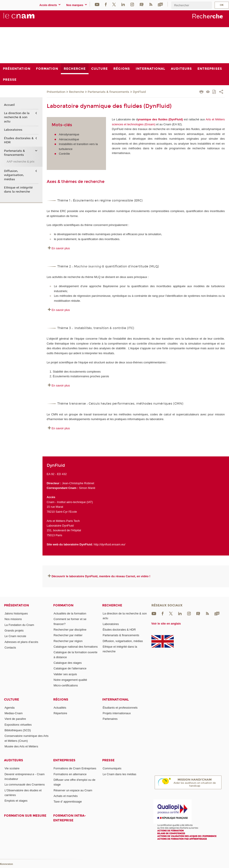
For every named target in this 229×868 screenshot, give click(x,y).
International (116, 700)
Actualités (60, 708)
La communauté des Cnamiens (25, 784)
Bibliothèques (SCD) (18, 730)
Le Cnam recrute (15, 636)
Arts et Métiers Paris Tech (63, 521)
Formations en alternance (70, 774)
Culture (12, 700)
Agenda (10, 708)
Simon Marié (87, 488)
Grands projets (14, 630)
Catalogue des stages (68, 663)
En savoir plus (61, 248)
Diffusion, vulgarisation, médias (14, 175)
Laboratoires (13, 130)
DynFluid (139, 92)
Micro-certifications (66, 685)
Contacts (10, 648)
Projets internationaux (117, 713)
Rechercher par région (68, 641)
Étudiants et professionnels (120, 708)
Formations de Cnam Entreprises (75, 768)
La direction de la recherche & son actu (17, 117)
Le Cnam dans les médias (119, 774)
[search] (191, 5)
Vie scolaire (12, 768)
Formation (63, 605)
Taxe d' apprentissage (68, 802)
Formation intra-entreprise (70, 818)
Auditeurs (14, 760)
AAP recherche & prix (21, 162)
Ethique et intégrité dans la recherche (18, 190)
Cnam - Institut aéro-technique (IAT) (70, 502)
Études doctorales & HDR (19, 140)
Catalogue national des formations (76, 647)
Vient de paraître (15, 719)
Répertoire (60, 713)
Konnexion (6, 864)
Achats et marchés (66, 796)
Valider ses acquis (65, 674)
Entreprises (64, 760)
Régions (61, 700)
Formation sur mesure (25, 816)
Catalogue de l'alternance (70, 668)
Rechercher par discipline (70, 630)
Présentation (56, 92)
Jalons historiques (16, 613)
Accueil (9, 105)
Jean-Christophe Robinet (78, 483)
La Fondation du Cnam (19, 625)
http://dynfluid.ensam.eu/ (110, 544)
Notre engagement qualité (70, 680)
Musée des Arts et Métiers (21, 746)
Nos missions (13, 619)
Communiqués (112, 768)
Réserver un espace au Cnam (73, 790)
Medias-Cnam (14, 713)
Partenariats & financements (108, 92)
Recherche (76, 92)
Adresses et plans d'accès (21, 642)
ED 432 (62, 474)
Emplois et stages (16, 801)
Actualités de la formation (70, 613)
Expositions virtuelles (18, 725)
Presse (108, 760)
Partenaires (110, 719)
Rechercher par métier (68, 635)
